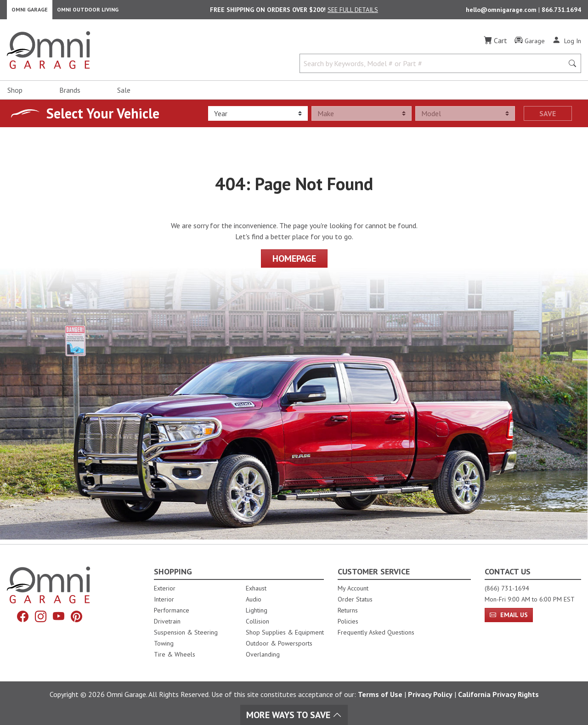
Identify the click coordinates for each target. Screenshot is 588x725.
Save (548, 118)
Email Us (509, 615)
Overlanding (263, 654)
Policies (348, 621)
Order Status (355, 599)
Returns (348, 610)
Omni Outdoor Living (88, 12)
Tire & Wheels (175, 654)
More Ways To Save (294, 715)
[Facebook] (19, 618)
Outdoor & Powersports (279, 643)
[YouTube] (60, 618)
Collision (257, 621)
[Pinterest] (80, 618)
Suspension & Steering (186, 632)
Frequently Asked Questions (376, 632)
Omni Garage (30, 12)
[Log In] (567, 45)
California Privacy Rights (498, 694)
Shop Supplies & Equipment (285, 632)
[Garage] (530, 45)
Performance (172, 610)
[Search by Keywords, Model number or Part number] (434, 68)
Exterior (165, 588)
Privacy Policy (430, 694)
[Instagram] (40, 618)
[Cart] (495, 45)
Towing (164, 643)
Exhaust (256, 588)
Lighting (257, 610)
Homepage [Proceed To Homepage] (294, 263)
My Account (353, 588)
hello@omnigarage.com (502, 12)
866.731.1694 (561, 12)
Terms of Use (380, 694)
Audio (254, 599)
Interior (164, 599)
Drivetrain (167, 621)
